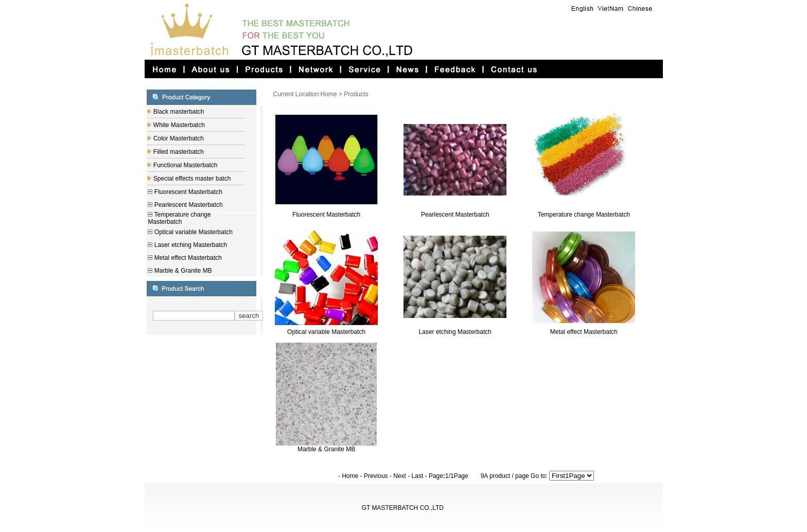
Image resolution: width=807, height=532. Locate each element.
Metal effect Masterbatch (187, 258)
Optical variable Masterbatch (192, 232)
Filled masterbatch (177, 152)
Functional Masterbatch (184, 165)
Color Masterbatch (177, 138)
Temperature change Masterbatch (179, 218)
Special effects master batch (191, 179)
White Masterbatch (178, 125)
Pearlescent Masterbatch (187, 205)
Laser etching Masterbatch (190, 245)
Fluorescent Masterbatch (187, 192)
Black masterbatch (178, 112)
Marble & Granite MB (182, 271)
